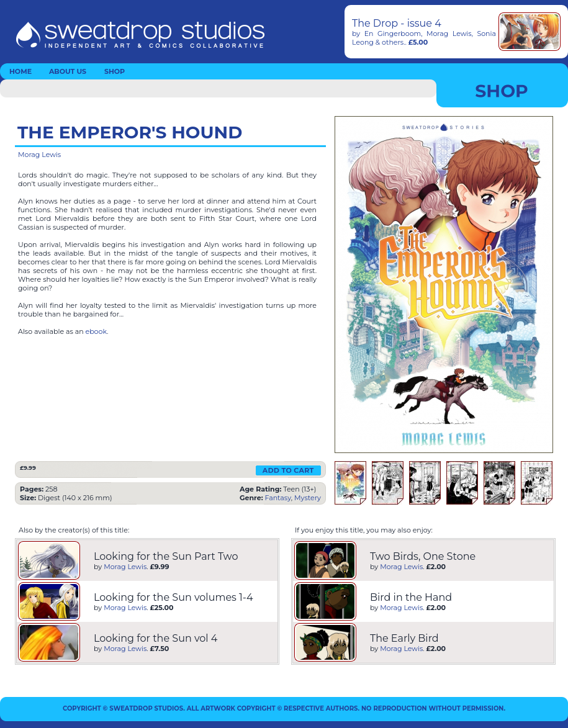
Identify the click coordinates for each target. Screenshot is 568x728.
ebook (97, 331)
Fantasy (277, 498)
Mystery (308, 498)
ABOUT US (68, 71)
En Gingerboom (393, 34)
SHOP (115, 71)
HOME (20, 71)
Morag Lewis (449, 34)
